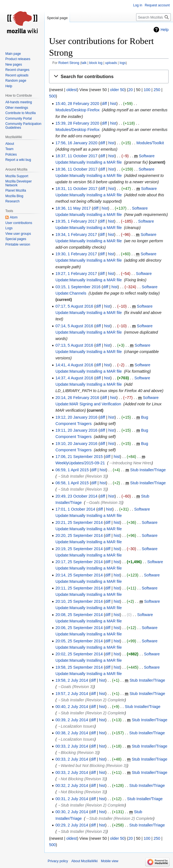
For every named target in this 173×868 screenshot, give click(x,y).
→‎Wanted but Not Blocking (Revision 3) (92, 766)
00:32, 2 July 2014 (72, 785)
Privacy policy (58, 861)
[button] (109, 76)
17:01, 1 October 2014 (75, 509)
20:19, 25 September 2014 (79, 549)
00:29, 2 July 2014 (72, 825)
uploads (111, 63)
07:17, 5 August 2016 (74, 306)
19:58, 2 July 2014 (72, 680)
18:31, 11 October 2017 (76, 189)
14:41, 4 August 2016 (74, 365)
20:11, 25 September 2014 (79, 588)
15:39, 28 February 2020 (77, 123)
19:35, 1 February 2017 (76, 221)
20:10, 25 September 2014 (79, 601)
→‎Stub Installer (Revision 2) (82, 831)
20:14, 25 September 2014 (79, 575)
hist (113, 104)
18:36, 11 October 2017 (76, 169)
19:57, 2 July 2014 (72, 694)
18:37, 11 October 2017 (76, 156)
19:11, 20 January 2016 (76, 430)
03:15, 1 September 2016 (78, 287)
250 (157, 90)
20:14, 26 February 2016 (77, 398)
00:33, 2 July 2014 (72, 746)
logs (123, 63)
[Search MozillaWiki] (153, 17)
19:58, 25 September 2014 (79, 667)
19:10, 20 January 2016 (76, 444)
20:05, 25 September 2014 (79, 641)
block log (96, 63)
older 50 (117, 90)
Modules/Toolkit (150, 143)
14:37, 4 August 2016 (74, 378)
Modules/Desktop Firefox (77, 110)
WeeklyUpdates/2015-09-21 (80, 463)
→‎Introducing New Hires (130, 463)
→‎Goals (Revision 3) (104, 503)
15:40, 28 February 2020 (77, 104)
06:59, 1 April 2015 (72, 470)
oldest (72, 90)
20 (131, 90)
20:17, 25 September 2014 (79, 562)
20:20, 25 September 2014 (79, 535)
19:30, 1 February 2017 (76, 254)
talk (84, 63)
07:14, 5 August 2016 (74, 326)
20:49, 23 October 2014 (76, 496)
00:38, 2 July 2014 (72, 733)
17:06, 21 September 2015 (79, 457)
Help (165, 30)
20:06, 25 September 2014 (79, 628)
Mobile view (110, 861)
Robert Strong (69, 63)
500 (52, 96)
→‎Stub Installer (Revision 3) (82, 476)
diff (104, 104)
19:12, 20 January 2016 (76, 417)
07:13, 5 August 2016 (74, 345)
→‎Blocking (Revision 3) (78, 753)
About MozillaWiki (84, 861)
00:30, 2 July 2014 (72, 812)
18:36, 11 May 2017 (73, 208)
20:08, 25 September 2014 (79, 615)
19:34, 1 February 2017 (76, 235)
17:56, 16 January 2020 (76, 143)
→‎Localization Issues (76, 726)
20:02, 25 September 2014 (79, 654)
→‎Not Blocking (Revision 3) (81, 779)
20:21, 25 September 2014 (79, 522)
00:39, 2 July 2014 (72, 720)
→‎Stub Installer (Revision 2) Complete (91, 700)
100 (147, 90)
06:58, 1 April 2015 (72, 483)
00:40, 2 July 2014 (72, 707)
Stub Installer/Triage (148, 470)
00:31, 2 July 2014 (72, 799)
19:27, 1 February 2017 (76, 274)
